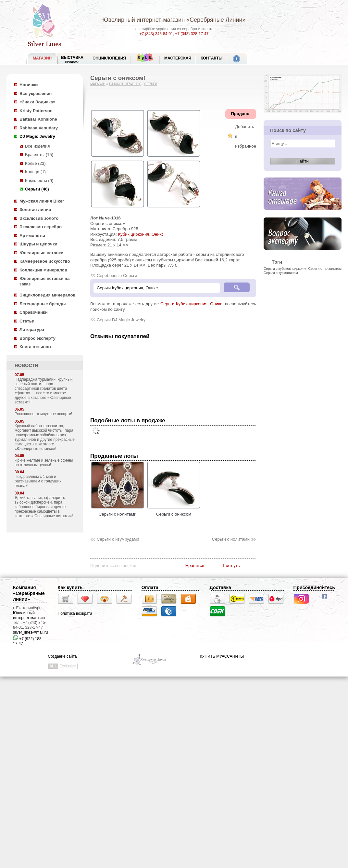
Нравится (195, 566)
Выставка (72, 59)
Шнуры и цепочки (38, 244)
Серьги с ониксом (174, 511)
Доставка (220, 587)
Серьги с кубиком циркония (286, 269)
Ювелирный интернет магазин (29, 615)
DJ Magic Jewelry (37, 136)
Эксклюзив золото (39, 218)
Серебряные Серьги (117, 276)
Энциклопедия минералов (48, 295)
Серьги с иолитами (118, 511)
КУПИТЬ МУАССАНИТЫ (222, 656)
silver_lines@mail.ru (31, 632)
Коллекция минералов (43, 270)
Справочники (34, 312)
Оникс (158, 234)
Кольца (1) (35, 172)
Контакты (211, 58)
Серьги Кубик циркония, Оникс (191, 304)
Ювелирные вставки (41, 253)
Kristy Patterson (36, 111)
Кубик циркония (133, 234)
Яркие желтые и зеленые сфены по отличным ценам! (44, 463)
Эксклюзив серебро (41, 227)
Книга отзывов (35, 347)
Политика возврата (75, 613)
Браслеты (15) (39, 155)
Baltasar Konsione (38, 119)
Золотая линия (35, 210)
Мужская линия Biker (42, 201)
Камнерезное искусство (45, 261)
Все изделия (37, 146)
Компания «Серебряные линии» (29, 593)
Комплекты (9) (39, 181)
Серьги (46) (37, 189)
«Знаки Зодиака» (37, 102)
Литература (32, 329)
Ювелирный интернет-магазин (143, 20)
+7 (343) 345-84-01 (156, 34)
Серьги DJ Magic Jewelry (121, 320)
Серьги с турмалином (281, 273)
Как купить (70, 587)
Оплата (150, 587)
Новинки (29, 85)
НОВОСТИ (26, 365)
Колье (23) (35, 163)
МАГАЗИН (42, 58)
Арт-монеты (32, 236)
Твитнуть (231, 566)
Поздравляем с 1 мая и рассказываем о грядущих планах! (38, 481)
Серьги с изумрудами (118, 539)
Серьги (151, 84)
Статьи (27, 321)
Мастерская (178, 58)
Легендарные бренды (43, 304)
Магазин (98, 84)
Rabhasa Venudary (39, 128)
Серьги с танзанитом (325, 269)
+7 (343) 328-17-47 (192, 34)
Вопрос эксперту (37, 338)
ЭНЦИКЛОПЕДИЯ (109, 58)
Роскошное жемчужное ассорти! (43, 414)
